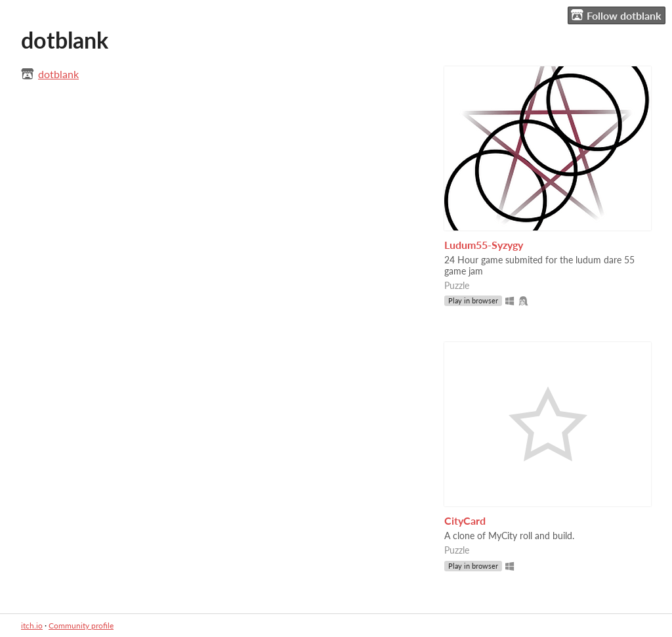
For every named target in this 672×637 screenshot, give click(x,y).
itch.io (32, 626)
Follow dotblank (616, 15)
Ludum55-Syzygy (484, 245)
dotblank (58, 74)
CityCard (465, 520)
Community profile (81, 626)
